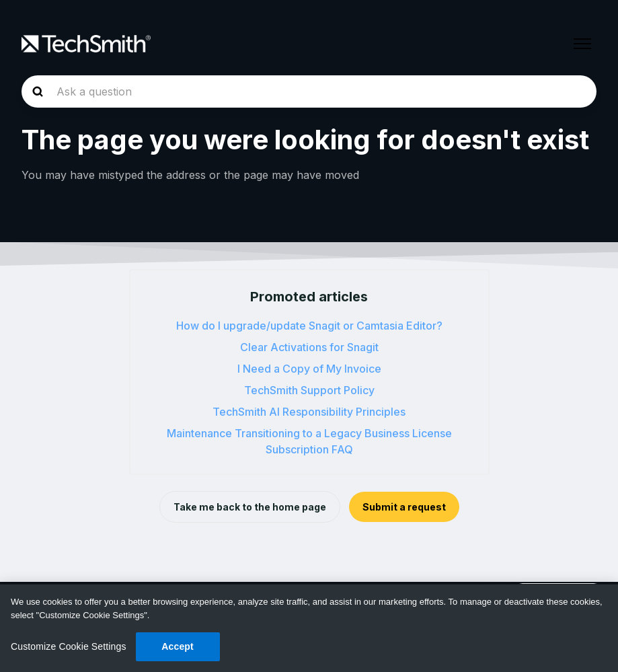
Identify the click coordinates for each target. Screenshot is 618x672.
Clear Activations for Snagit (309, 347)
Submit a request (404, 507)
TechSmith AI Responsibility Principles (309, 412)
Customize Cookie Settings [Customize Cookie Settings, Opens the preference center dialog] (69, 646)
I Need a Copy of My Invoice (309, 369)
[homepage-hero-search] (309, 91)
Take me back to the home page (250, 507)
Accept (178, 646)
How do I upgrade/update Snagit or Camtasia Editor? (309, 326)
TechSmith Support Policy (309, 390)
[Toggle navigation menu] (582, 44)
